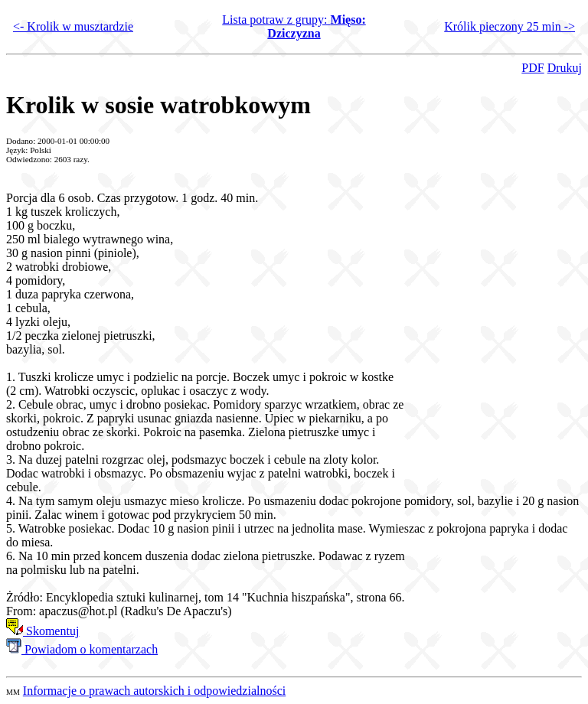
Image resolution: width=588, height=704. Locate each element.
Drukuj (565, 68)
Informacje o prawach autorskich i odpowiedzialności (154, 691)
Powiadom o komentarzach (82, 649)
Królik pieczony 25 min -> (510, 26)
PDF (532, 68)
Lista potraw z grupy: (294, 26)
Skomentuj (42, 631)
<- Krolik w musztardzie (73, 26)
